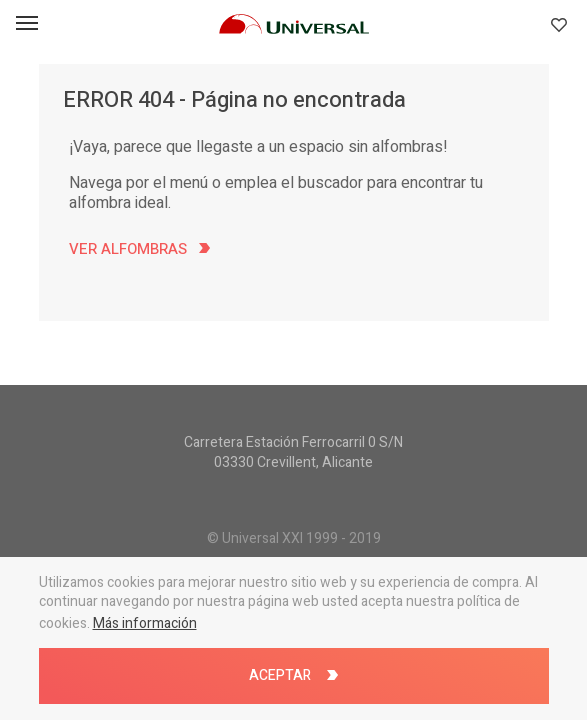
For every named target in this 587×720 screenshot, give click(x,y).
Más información (145, 623)
